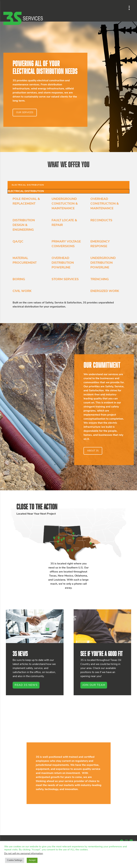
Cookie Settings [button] (15, 860)
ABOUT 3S (93, 451)
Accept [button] (32, 860)
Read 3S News (26, 685)
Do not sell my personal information (24, 854)
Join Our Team (94, 685)
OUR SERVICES (25, 113)
